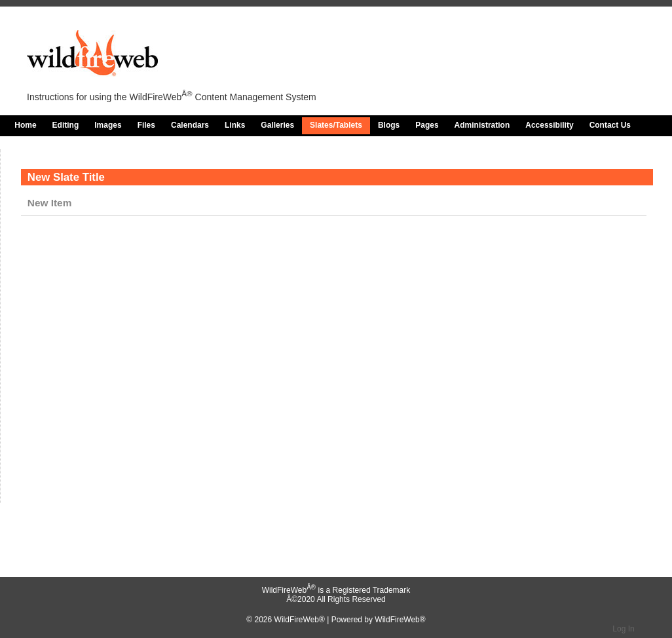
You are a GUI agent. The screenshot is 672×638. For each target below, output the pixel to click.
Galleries (277, 125)
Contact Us (610, 125)
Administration (482, 125)
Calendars (190, 125)
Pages (427, 125)
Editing (66, 125)
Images (108, 125)
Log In (623, 629)
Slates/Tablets (336, 125)
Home (25, 125)
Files (146, 125)
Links (235, 125)
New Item (50, 203)
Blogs (389, 125)
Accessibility (549, 125)
